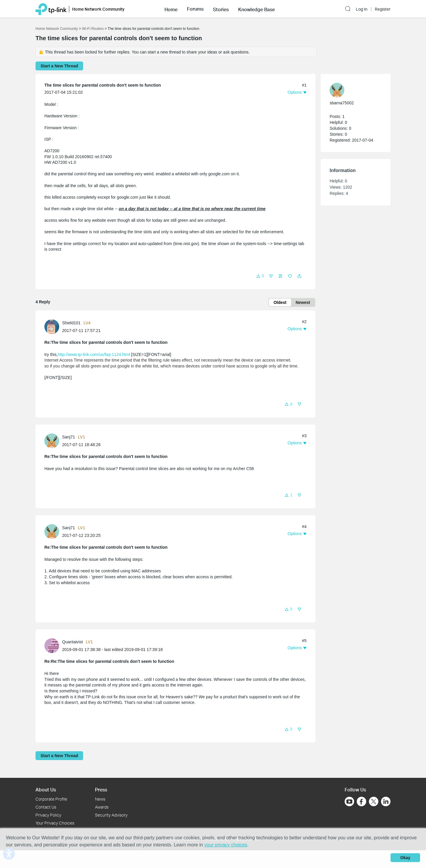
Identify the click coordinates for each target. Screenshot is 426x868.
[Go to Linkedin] (386, 801)
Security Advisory (111, 815)
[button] (171, 9)
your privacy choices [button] (226, 845)
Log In (362, 9)
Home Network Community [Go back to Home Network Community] (57, 29)
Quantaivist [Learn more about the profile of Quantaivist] (72, 642)
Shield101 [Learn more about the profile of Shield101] (71, 323)
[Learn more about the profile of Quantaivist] (53, 645)
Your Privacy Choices (55, 823)
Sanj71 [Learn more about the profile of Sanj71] (69, 437)
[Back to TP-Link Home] (51, 9)
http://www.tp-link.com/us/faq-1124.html (94, 354)
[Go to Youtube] (349, 801)
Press (101, 790)
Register (383, 9)
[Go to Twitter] (374, 802)
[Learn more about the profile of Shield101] (53, 326)
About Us (46, 790)
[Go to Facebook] (362, 801)
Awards (102, 807)
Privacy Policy (48, 815)
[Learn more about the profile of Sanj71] (53, 440)
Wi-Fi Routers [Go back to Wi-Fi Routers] (93, 29)
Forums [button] (195, 9)
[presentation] (52, 327)
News (100, 799)
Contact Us (46, 807)
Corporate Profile (51, 799)
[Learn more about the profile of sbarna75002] (353, 90)
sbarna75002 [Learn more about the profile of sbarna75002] (342, 103)
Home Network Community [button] (98, 9)
